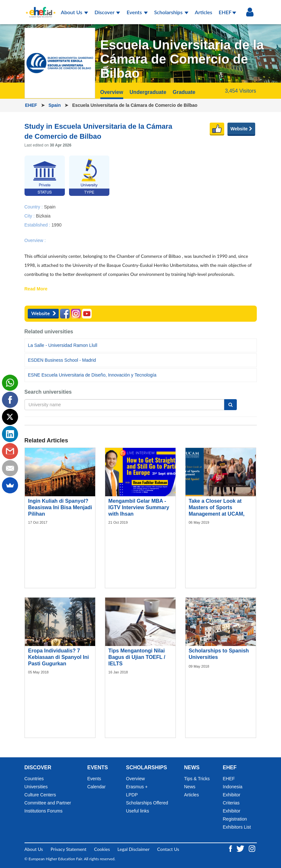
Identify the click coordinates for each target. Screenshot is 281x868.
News (190, 787)
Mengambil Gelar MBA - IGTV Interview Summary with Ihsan (139, 507)
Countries (34, 779)
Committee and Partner (48, 803)
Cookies (102, 849)
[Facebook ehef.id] (231, 848)
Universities (36, 787)
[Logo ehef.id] (39, 8)
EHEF (227, 12)
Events (137, 12)
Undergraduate (148, 92)
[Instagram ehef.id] (252, 848)
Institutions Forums (44, 811)
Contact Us (168, 849)
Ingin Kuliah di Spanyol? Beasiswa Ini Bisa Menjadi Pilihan (60, 507)
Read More (36, 289)
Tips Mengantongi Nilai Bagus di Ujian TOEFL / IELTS (137, 657)
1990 (57, 225)
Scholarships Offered (147, 803)
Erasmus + (137, 787)
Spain (55, 105)
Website (241, 129)
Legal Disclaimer (133, 849)
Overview (112, 92)
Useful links (138, 811)
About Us (75, 12)
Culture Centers (40, 795)
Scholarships (171, 12)
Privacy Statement (69, 849)
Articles (204, 12)
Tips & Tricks (197, 779)
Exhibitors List (237, 827)
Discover (107, 12)
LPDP (132, 795)
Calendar (97, 787)
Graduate (184, 92)
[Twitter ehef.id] (241, 848)
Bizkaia (43, 216)
